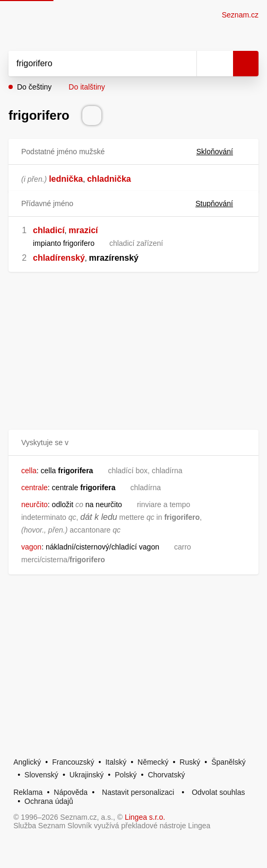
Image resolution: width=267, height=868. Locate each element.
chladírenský (59, 258)
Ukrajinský (87, 775)
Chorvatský (166, 775)
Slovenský (41, 775)
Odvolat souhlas (218, 792)
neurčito (35, 504)
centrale (35, 488)
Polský (126, 775)
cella (29, 471)
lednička (66, 179)
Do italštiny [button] (87, 87)
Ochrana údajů (49, 801)
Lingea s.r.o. (145, 817)
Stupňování (221, 203)
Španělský (229, 762)
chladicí (49, 230)
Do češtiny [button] (34, 87)
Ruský (190, 762)
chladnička (109, 179)
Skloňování (221, 152)
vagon (31, 547)
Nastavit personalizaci (138, 792)
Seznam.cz (240, 15)
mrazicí (83, 230)
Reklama (28, 792)
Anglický (27, 762)
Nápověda (71, 792)
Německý (153, 762)
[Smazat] (185, 64)
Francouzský (73, 762)
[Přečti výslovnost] (92, 116)
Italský (116, 762)
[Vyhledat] (91, 64)
